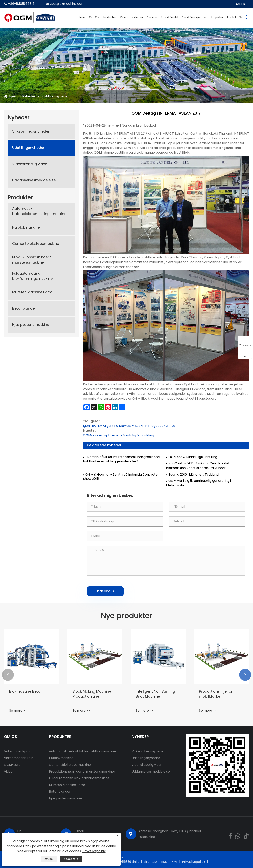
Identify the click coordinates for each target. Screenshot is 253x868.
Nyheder (137, 17)
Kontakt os (235, 17)
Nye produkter (126, 616)
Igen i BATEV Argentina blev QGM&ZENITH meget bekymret (129, 426)
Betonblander (24, 308)
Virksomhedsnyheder (31, 131)
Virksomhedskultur (18, 758)
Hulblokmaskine (26, 227)
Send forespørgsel (195, 17)
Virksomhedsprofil (18, 751)
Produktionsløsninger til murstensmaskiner (33, 260)
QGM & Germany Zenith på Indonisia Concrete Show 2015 (120, 477)
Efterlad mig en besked (138, 125)
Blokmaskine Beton (26, 691)
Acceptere (71, 859)
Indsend (105, 591)
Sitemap (150, 862)
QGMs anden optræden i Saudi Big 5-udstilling (118, 435)
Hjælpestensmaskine (31, 325)
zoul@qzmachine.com (67, 4)
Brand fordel (170, 17)
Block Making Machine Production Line (92, 694)
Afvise (49, 859)
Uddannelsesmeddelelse (34, 180)
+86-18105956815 (21, 4)
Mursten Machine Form (32, 292)
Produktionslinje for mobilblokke (216, 694)
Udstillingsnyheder (55, 96)
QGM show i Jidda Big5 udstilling (193, 457)
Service (152, 17)
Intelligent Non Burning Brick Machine (155, 694)
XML (174, 862)
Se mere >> (18, 711)
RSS (164, 862)
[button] (8, 675)
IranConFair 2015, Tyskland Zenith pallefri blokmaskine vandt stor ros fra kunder (199, 466)
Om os (94, 17)
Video (124, 17)
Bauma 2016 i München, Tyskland (194, 475)
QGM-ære (12, 765)
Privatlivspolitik (194, 862)
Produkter (109, 17)
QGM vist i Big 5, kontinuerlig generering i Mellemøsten (198, 483)
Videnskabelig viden (30, 164)
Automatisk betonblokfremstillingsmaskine (39, 211)
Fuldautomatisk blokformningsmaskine (32, 276)
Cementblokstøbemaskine (36, 243)
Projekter (217, 17)
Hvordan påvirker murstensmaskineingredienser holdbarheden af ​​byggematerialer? (122, 459)
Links (135, 862)
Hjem (81, 17)
